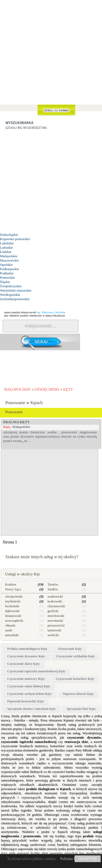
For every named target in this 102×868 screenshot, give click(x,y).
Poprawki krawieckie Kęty (26, 701)
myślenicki (13, 601)
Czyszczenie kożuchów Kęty (75, 679)
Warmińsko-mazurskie (16, 290)
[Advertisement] (51, 65)
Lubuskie (6, 247)
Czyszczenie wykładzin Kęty (76, 656)
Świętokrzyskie (11, 286)
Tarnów (53, 584)
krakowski (55, 601)
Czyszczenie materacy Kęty (26, 679)
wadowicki (55, 596)
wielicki (53, 635)
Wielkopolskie (10, 295)
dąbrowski (12, 611)
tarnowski (54, 630)
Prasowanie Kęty (70, 649)
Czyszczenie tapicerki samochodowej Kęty (36, 671)
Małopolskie (9, 256)
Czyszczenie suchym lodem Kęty (30, 694)
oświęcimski (14, 596)
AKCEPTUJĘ (88, 859)
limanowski (13, 616)
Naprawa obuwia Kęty (78, 694)
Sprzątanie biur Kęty (81, 709)
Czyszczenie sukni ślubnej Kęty (29, 686)
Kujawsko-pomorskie (15, 239)
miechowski (56, 616)
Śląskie (5, 282)
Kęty (7, 427)
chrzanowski (56, 606)
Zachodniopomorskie (15, 299)
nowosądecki (14, 621)
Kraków (11, 584)
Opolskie (6, 265)
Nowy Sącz (13, 589)
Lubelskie (7, 243)
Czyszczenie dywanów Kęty (26, 656)
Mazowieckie (9, 260)
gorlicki (53, 611)
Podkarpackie (10, 269)
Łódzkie (6, 252)
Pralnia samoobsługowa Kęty (27, 649)
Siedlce (53, 589)
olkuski (10, 625)
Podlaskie (7, 273)
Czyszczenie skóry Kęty (23, 664)
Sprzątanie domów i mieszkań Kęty (32, 709)
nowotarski (55, 621)
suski (9, 630)
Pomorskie (8, 277)
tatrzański (12, 635)
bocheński (12, 606)
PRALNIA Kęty (17, 422)
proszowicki (56, 625)
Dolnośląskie (9, 235)
